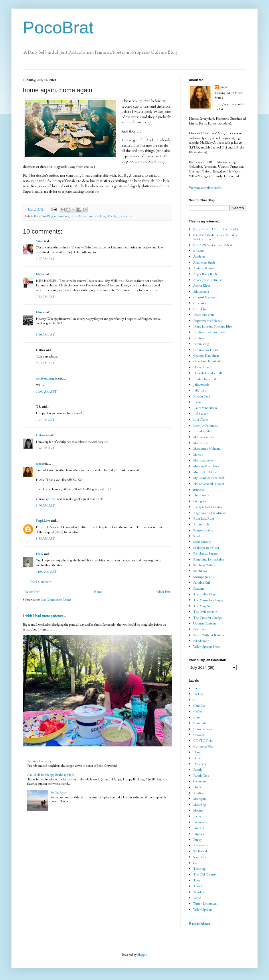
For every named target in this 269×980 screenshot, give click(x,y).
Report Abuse (199, 923)
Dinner (82, 216)
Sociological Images (206, 553)
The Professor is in (205, 612)
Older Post (163, 592)
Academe (199, 256)
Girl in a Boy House (206, 350)
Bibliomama (201, 292)
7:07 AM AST (45, 259)
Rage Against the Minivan (210, 513)
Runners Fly (201, 524)
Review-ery (201, 845)
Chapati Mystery (204, 297)
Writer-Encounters (205, 903)
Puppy (197, 840)
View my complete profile (205, 188)
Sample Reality (203, 530)
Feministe (200, 338)
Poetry (197, 816)
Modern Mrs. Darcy (206, 466)
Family (92, 216)
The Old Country (205, 874)
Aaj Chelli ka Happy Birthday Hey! (51, 775)
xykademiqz (201, 641)
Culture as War (203, 746)
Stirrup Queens (203, 577)
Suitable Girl (202, 583)
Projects (198, 828)
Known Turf (202, 396)
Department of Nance (208, 321)
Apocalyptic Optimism (208, 280)
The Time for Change (208, 618)
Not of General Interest (209, 484)
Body (37, 216)
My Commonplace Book (209, 478)
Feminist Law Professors (209, 332)
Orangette (200, 501)
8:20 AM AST (45, 335)
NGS (39, 554)
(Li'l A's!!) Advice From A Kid (213, 245)
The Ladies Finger (205, 594)
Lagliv (197, 402)
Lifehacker (200, 414)
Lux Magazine (203, 431)
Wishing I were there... (42, 761)
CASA (198, 711)
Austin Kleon (202, 286)
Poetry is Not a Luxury (208, 507)
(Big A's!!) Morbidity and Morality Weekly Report (215, 237)
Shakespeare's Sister (206, 548)
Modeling (199, 805)
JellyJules (199, 390)
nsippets (199, 489)
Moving (198, 810)
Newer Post (32, 592)
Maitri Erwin (202, 443)
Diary (74, 216)
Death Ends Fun (204, 315)
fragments (200, 781)
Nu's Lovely (201, 495)
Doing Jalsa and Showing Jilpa (213, 326)
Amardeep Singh (204, 262)
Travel (197, 886)
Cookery (199, 735)
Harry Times (202, 367)
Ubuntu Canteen (204, 623)
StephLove (43, 521)
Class (197, 717)
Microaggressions (204, 460)
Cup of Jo (199, 309)
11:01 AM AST (46, 572)
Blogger (142, 955)
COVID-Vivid (203, 740)
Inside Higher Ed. (205, 379)
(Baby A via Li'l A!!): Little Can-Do (216, 229)
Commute (200, 723)
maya (39, 463)
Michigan (113, 216)
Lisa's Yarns (201, 419)
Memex (198, 455)
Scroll (197, 536)
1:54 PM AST (45, 420)
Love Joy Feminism (206, 425)
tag (195, 863)
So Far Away (59, 792)
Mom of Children (205, 472)
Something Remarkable (209, 559)
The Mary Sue (203, 606)
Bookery (198, 694)
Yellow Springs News (207, 646)
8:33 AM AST (45, 539)
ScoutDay (126, 216)
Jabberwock (201, 385)
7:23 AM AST (45, 297)
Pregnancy (200, 822)
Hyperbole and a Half (208, 373)
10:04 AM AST (46, 391)
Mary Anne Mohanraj (207, 449)
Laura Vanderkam (205, 408)
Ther (197, 880)
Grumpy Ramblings (206, 356)
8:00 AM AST (45, 505)
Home (98, 592)
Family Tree (201, 776)
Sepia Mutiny (202, 542)
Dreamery (200, 764)
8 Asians (199, 251)
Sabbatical (200, 851)
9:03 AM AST (45, 363)
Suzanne (199, 589)
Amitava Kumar (204, 268)
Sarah (39, 241)
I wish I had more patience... (44, 616)
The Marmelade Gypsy (208, 600)
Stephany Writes (204, 565)
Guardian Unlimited (207, 361)
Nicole (40, 274)
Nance (40, 312)
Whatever (200, 629)
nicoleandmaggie (47, 378)
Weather (199, 892)
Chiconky (42, 435)
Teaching (199, 869)
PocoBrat (58, 28)
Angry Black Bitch (205, 274)
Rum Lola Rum (204, 519)
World (197, 898)
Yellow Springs (203, 909)
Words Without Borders (208, 635)
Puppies (198, 834)
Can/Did (46, 216)
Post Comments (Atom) (56, 600)
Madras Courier (204, 437)
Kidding (102, 216)
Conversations (61, 216)
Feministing (201, 344)
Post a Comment (41, 582)
